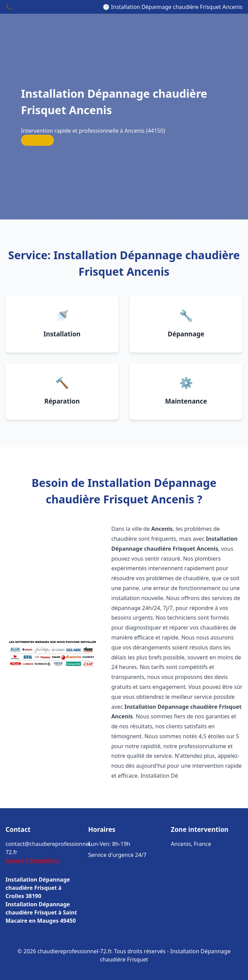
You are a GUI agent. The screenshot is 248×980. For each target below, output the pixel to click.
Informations (42, 860)
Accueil (15, 860)
